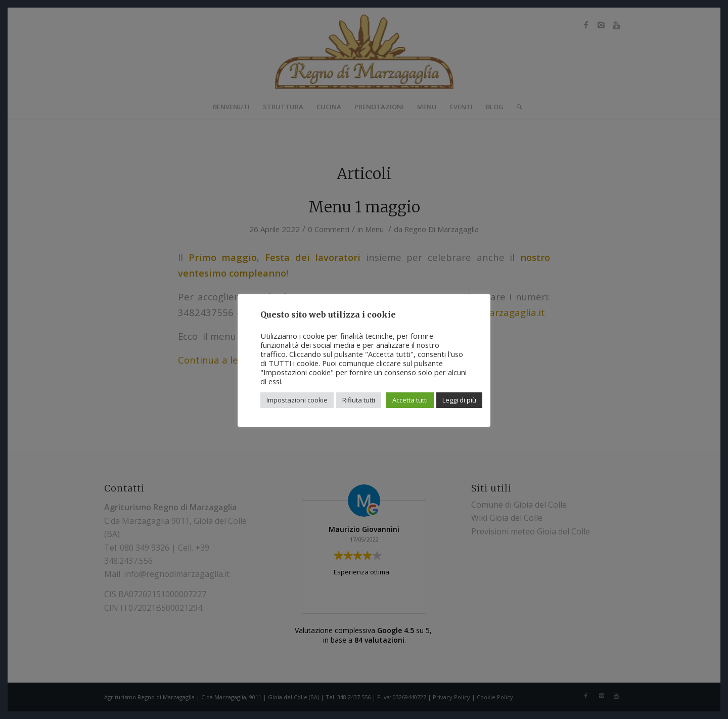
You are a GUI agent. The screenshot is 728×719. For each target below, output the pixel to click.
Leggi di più (459, 400)
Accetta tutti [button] (410, 400)
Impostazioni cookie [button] (297, 400)
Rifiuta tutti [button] (359, 400)
